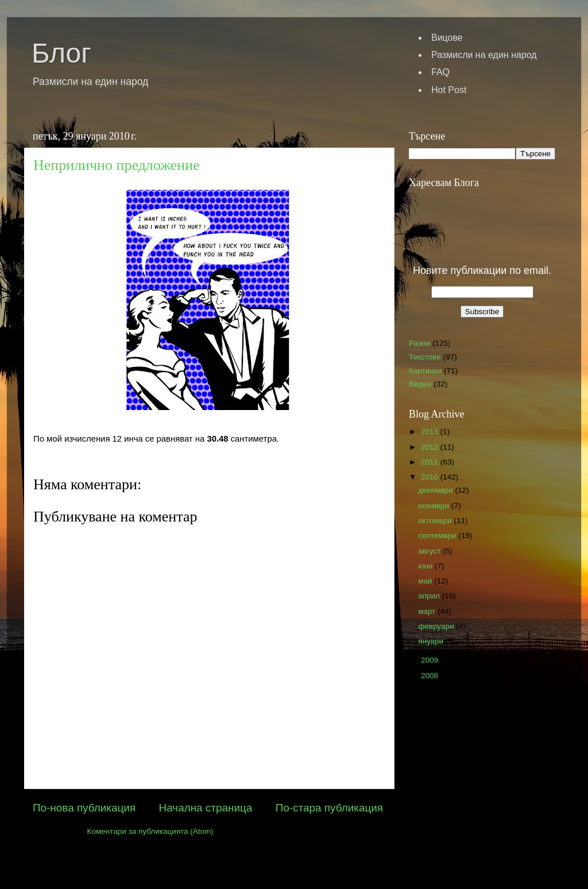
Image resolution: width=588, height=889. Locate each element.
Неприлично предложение (117, 165)
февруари (437, 626)
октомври (436, 521)
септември (438, 536)
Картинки (425, 371)
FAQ (440, 72)
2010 (431, 477)
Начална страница (206, 808)
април (430, 596)
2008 (431, 676)
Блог (61, 53)
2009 (431, 660)
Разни (419, 343)
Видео (420, 384)
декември (436, 490)
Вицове (447, 38)
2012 (431, 447)
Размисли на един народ (484, 55)
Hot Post (449, 90)
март (428, 611)
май (426, 581)
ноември (435, 506)
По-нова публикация (84, 808)
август (430, 551)
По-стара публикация (329, 808)
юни (426, 566)
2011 (431, 462)
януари (432, 641)
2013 (431, 432)
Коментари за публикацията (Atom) (150, 831)
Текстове (425, 357)
